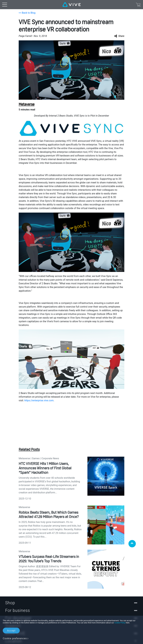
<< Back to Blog (27, 13)
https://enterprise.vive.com (39, 400)
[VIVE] (72, 5)
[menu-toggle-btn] (5, 5)
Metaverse (27, 104)
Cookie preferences (15, 638)
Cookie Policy (120, 623)
